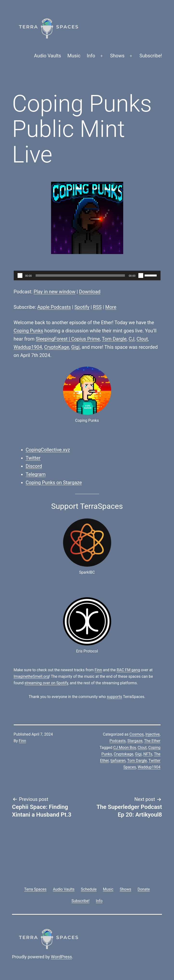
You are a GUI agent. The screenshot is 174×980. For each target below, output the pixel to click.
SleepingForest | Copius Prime (68, 339)
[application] (87, 275)
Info (91, 56)
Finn (98, 670)
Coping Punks (29, 331)
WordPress (61, 957)
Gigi (75, 347)
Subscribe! (151, 56)
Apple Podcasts (54, 307)
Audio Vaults (47, 56)
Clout (142, 339)
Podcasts (118, 741)
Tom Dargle (114, 339)
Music (74, 56)
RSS (97, 307)
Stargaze (135, 741)
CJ (131, 339)
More (111, 307)
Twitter (33, 458)
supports (114, 697)
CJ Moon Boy (125, 748)
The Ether (152, 741)
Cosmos (137, 734)
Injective (152, 734)
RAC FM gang (128, 670)
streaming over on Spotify (46, 683)
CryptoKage (57, 347)
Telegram (36, 474)
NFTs (148, 754)
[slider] (80, 275)
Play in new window (55, 292)
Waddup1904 (28, 347)
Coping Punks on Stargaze (54, 483)
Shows (117, 56)
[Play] (20, 275)
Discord (34, 466)
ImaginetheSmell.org (31, 676)
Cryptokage (124, 754)
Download (90, 292)
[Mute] (141, 275)
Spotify (82, 307)
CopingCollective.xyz (48, 450)
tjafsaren (118, 761)
